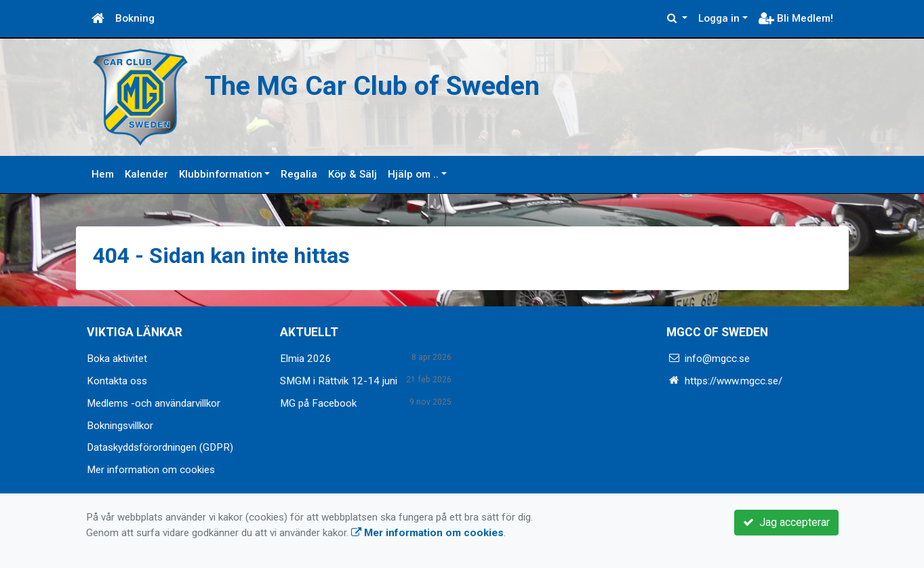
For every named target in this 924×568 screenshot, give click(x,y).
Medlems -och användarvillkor (154, 403)
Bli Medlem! (796, 18)
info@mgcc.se (717, 359)
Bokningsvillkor (120, 426)
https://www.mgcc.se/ (734, 381)
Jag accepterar (786, 522)
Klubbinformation (221, 174)
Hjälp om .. (413, 174)
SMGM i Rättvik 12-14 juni (339, 381)
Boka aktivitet (117, 359)
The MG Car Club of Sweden (379, 85)
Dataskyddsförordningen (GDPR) (160, 447)
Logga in (719, 18)
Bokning (135, 18)
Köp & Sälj (353, 174)
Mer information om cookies (151, 470)
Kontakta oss (117, 381)
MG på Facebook (318, 403)
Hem (103, 174)
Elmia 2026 (306, 359)
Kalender (146, 174)
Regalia (299, 174)
